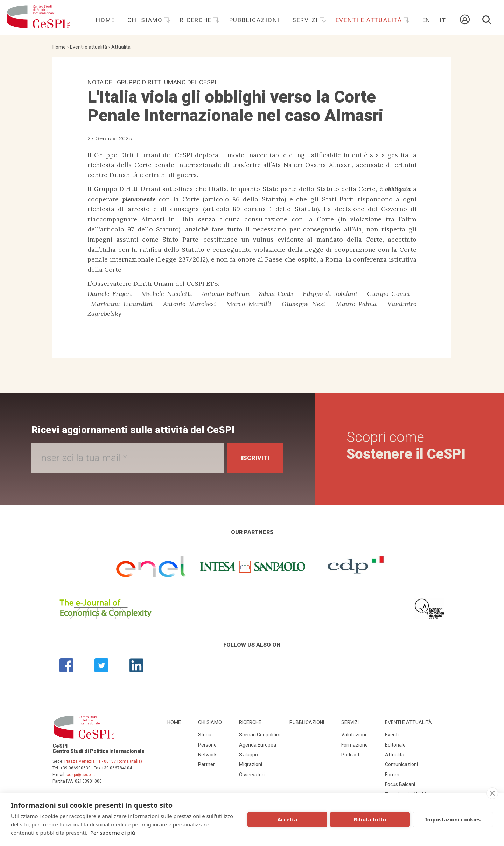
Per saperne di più (113, 833)
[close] (492, 793)
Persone (207, 745)
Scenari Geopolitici (259, 735)
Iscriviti (255, 458)
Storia (205, 735)
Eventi (392, 735)
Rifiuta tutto (370, 819)
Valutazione (355, 735)
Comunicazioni (401, 764)
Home (105, 20)
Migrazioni (251, 764)
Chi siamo (146, 20)
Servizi (306, 20)
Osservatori (252, 775)
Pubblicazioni (254, 20)
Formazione (355, 745)
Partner (206, 764)
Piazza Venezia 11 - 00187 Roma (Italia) (103, 761)
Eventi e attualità (370, 20)
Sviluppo (248, 755)
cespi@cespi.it (81, 775)
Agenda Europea (258, 745)
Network (207, 755)
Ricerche (197, 20)
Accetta (288, 819)
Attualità (121, 47)
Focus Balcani (400, 784)
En (426, 20)
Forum (392, 775)
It (443, 20)
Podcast (350, 755)
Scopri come (406, 446)
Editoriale (395, 745)
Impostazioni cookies (453, 819)
